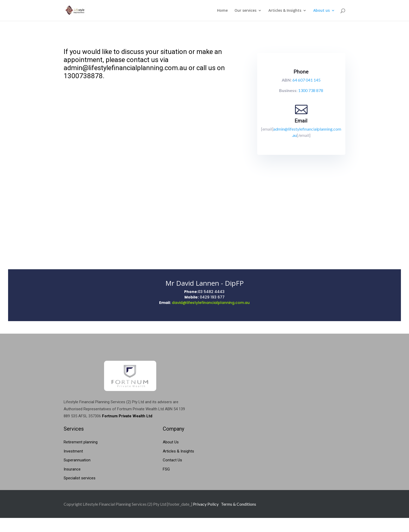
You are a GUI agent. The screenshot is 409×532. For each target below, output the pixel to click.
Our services (245, 11)
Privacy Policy (206, 504)
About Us (171, 442)
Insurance (72, 469)
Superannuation (77, 460)
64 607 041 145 (306, 80)
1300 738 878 (311, 90)
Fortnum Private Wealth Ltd (127, 416)
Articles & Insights (285, 11)
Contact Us (172, 460)
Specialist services (80, 478)
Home (222, 11)
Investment (73, 451)
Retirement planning (81, 442)
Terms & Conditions (239, 504)
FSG (166, 469)
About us (321, 11)
